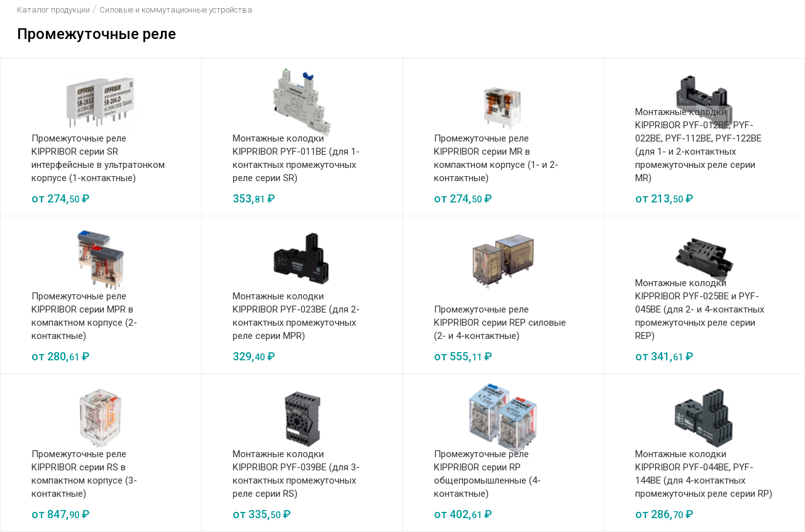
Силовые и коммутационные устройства (176, 10)
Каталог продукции (53, 10)
